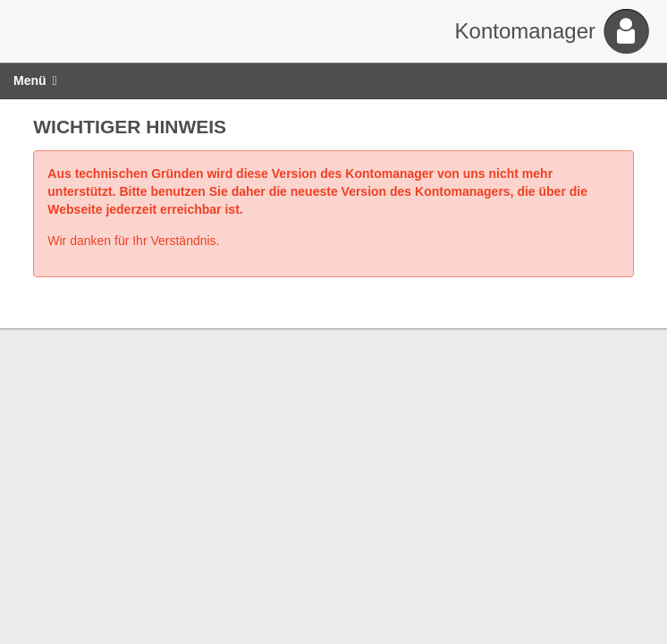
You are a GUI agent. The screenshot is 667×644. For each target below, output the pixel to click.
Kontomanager (525, 31)
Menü (35, 80)
